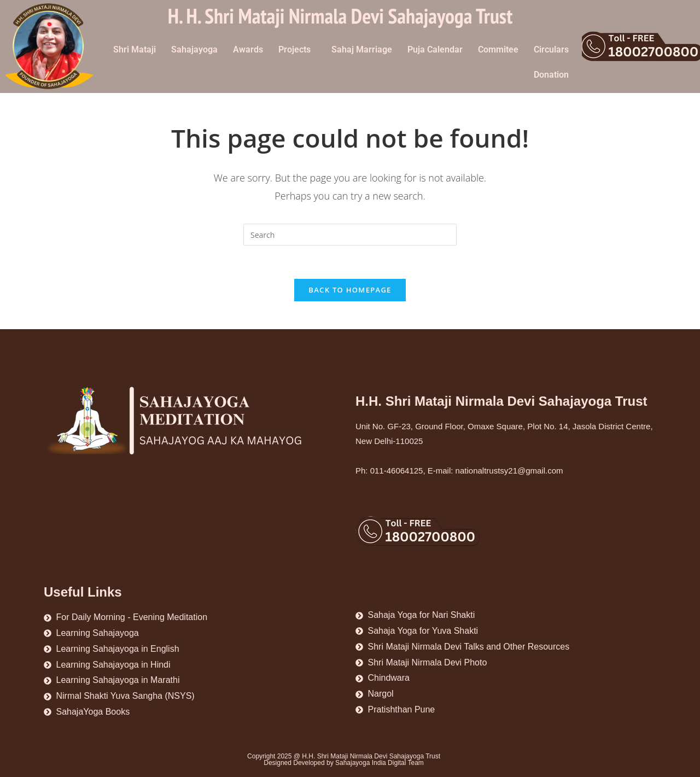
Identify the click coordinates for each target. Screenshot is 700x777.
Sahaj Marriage (362, 49)
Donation (551, 75)
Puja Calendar (435, 49)
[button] (297, 50)
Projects (294, 49)
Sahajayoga (194, 49)
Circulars (551, 49)
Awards (248, 49)
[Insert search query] (350, 235)
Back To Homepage (350, 290)
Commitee (498, 49)
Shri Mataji (135, 49)
